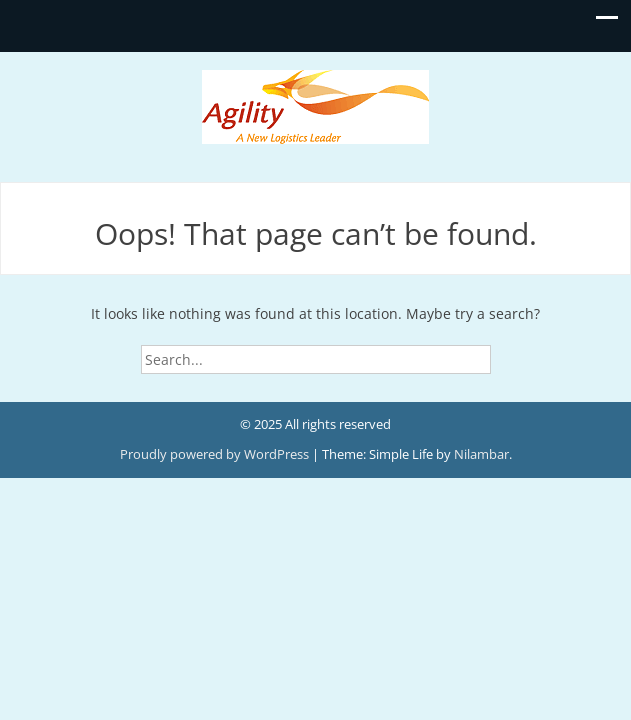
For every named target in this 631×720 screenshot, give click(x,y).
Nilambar (481, 454)
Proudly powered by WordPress (216, 454)
